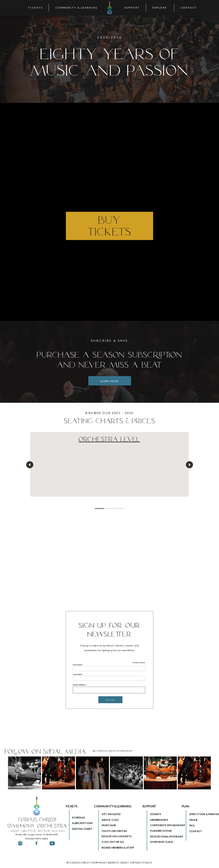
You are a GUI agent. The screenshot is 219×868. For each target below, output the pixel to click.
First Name (77, 665)
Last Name (77, 674)
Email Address (80, 685)
